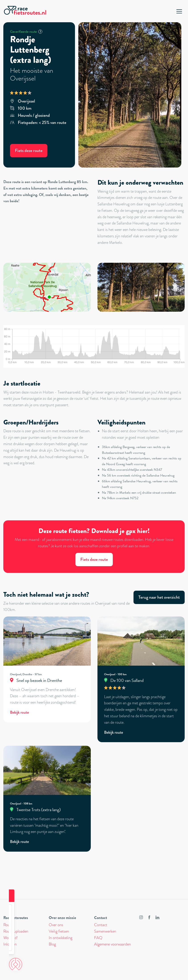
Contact (101, 925)
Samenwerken (105, 931)
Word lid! (11, 938)
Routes (9, 925)
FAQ (98, 938)
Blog (52, 944)
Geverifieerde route (26, 32)
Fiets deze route (29, 151)
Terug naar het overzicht (159, 597)
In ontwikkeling (61, 938)
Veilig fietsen (59, 931)
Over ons (56, 925)
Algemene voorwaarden (112, 944)
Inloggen (10, 944)
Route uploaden (16, 931)
